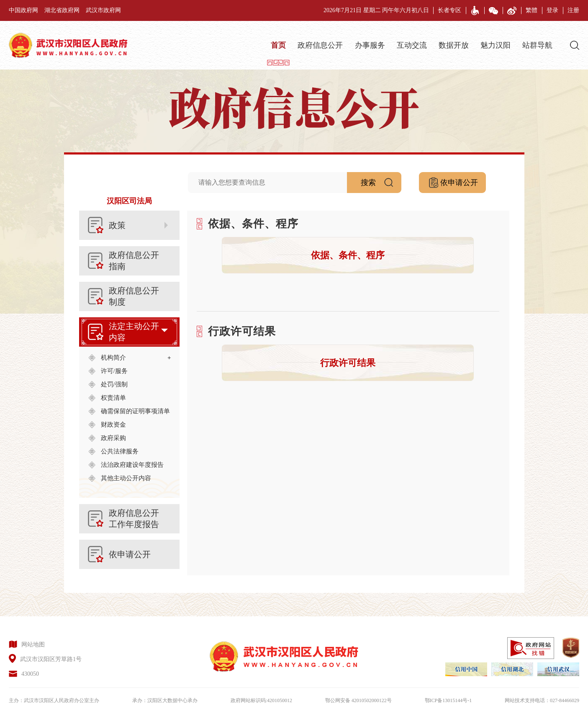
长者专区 (449, 10)
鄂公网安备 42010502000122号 (358, 700)
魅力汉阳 (496, 45)
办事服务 (370, 45)
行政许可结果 (348, 363)
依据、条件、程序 (348, 255)
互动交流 (412, 45)
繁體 (532, 10)
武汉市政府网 (103, 10)
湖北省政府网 (62, 10)
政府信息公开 (320, 45)
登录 (552, 10)
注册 (573, 10)
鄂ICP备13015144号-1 (448, 700)
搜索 (381, 179)
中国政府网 (23, 10)
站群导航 (537, 45)
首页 (278, 45)
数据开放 (454, 45)
